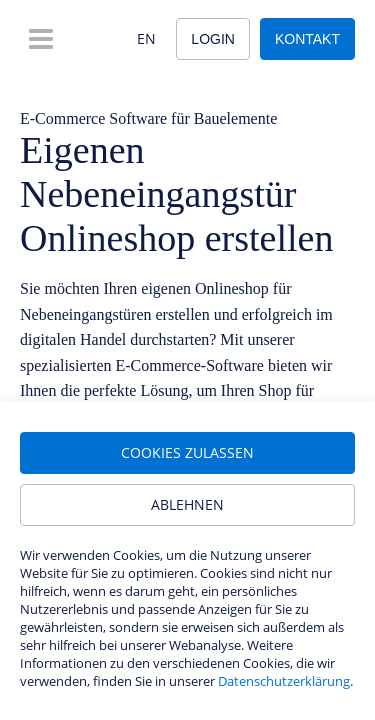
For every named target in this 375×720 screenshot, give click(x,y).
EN (146, 38)
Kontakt (307, 39)
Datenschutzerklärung (284, 681)
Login (213, 39)
